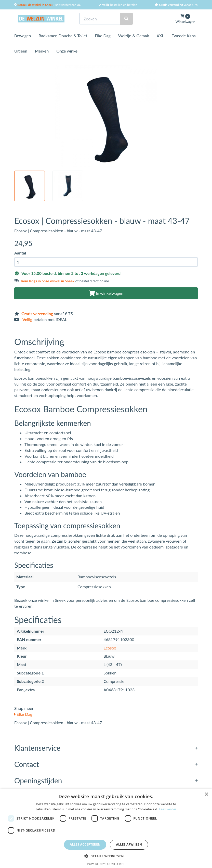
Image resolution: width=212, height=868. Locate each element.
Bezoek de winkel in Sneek (35, 5)
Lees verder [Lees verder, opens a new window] (168, 809)
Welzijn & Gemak (134, 36)
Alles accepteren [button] (85, 844)
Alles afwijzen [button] (129, 844)
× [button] (206, 794)
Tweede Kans (184, 36)
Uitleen (21, 51)
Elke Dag (103, 36)
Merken (42, 51)
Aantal (20, 253)
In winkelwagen (106, 293)
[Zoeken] (126, 19)
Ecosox (110, 648)
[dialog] (106, 828)
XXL (160, 36)
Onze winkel (67, 51)
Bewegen (23, 36)
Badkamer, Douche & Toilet (63, 36)
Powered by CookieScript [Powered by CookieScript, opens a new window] (106, 864)
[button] (106, 856)
